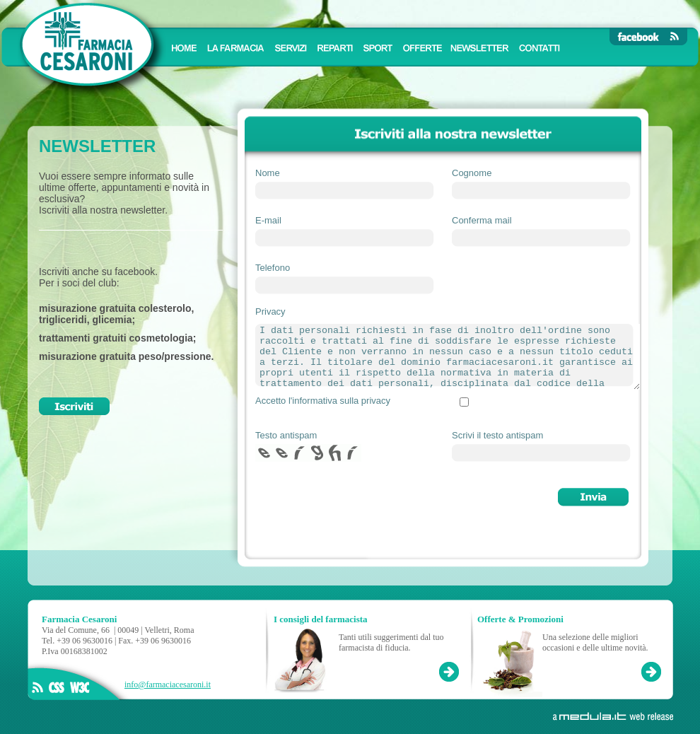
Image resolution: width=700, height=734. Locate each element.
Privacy (270, 311)
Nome (268, 173)
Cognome (472, 173)
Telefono (273, 268)
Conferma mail (482, 220)
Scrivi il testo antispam (497, 435)
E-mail (268, 220)
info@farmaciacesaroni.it (168, 685)
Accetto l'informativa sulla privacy (323, 401)
